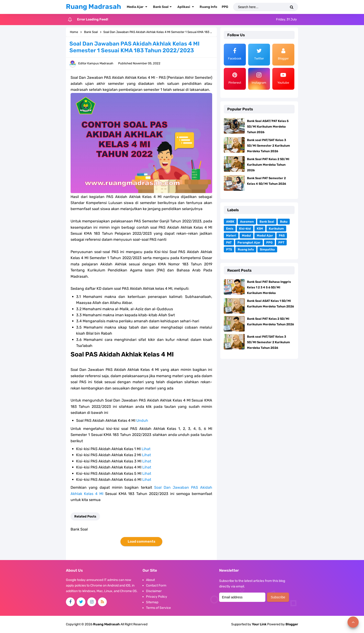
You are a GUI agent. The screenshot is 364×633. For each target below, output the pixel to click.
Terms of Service (158, 608)
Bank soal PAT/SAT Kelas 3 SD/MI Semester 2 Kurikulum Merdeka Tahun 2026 (268, 146)
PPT (281, 242)
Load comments (141, 541)
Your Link (259, 624)
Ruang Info (246, 249)
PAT (229, 242)
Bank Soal (267, 222)
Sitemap (152, 602)
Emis (230, 229)
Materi (231, 236)
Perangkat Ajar (249, 242)
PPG (269, 242)
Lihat (146, 449)
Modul (246, 236)
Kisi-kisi (245, 229)
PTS (229, 249)
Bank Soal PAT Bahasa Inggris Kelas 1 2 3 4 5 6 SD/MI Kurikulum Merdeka (269, 287)
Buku (284, 222)
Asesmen (247, 222)
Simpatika (267, 249)
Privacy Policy (157, 597)
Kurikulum (276, 229)
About (150, 580)
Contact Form (156, 585)
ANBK (230, 222)
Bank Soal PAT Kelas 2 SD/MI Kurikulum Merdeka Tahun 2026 (268, 165)
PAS (282, 236)
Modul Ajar (265, 236)
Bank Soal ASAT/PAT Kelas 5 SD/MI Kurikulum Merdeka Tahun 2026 (268, 127)
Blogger (292, 624)
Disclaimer (154, 591)
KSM (260, 229)
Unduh (142, 420)
